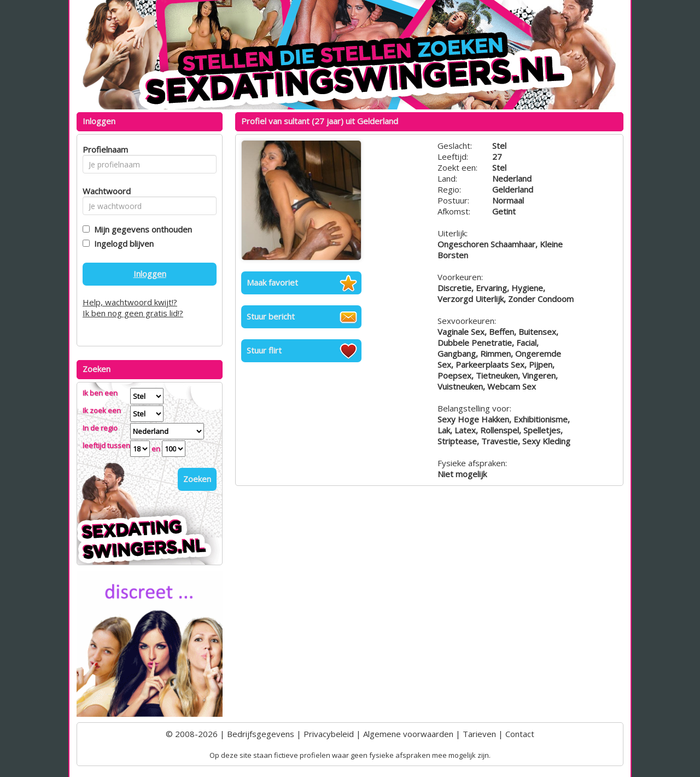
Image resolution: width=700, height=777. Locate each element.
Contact (520, 734)
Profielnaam (104, 149)
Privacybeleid (329, 734)
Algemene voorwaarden (408, 734)
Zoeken (197, 479)
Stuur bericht (271, 316)
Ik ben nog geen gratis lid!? (133, 313)
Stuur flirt (264, 350)
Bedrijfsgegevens (261, 734)
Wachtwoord (104, 191)
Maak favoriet (272, 282)
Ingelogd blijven (122, 243)
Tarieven (479, 734)
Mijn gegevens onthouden (141, 229)
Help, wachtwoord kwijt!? (130, 302)
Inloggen (150, 274)
